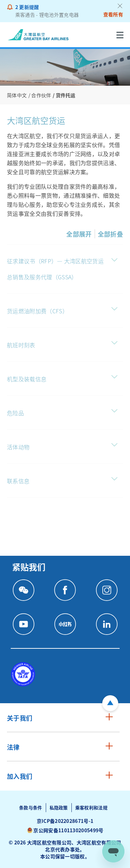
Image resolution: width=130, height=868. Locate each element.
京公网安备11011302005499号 (68, 830)
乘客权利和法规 (91, 807)
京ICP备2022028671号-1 (65, 821)
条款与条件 (31, 807)
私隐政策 (59, 807)
